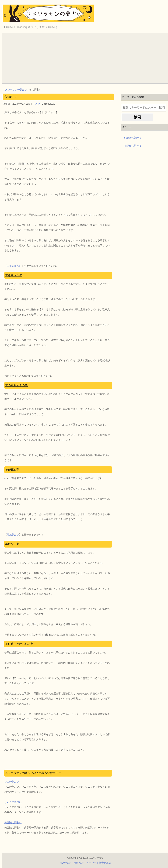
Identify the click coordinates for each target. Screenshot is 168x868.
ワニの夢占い (12, 782)
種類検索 (79, 863)
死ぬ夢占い (13, 535)
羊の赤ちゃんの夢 (16, 385)
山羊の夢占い (14, 266)
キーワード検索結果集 (99, 863)
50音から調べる (133, 138)
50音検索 (65, 863)
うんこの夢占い (13, 802)
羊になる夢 (12, 544)
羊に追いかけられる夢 (19, 644)
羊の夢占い (10, 97)
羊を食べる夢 (14, 275)
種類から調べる (133, 146)
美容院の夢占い (13, 822)
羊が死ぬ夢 (12, 470)
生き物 (36, 104)
